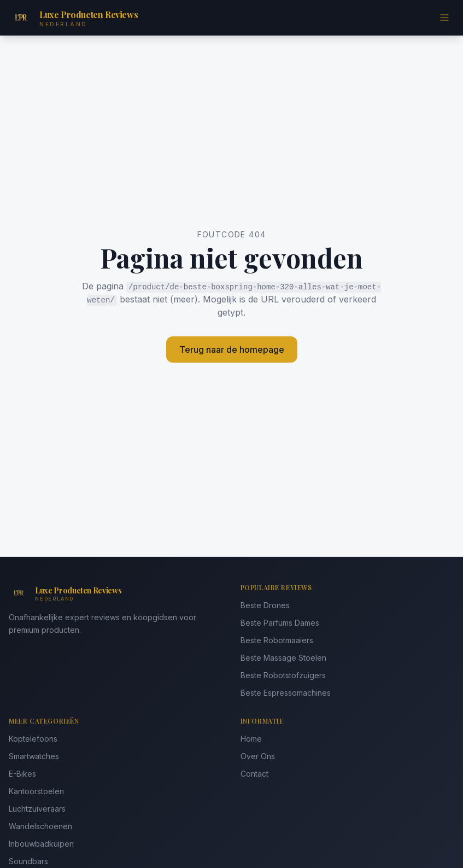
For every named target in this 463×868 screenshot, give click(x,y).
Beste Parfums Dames (280, 623)
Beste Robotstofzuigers (283, 675)
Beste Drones (265, 605)
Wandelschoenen (40, 826)
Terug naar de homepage (232, 349)
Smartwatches (34, 756)
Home (251, 739)
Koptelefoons (33, 739)
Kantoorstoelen (36, 791)
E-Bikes (22, 774)
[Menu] (444, 18)
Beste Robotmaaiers (277, 640)
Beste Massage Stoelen (283, 658)
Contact (254, 774)
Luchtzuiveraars (37, 809)
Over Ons (258, 756)
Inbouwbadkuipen (41, 844)
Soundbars (28, 861)
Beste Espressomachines (286, 693)
